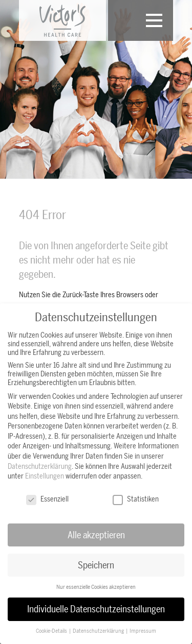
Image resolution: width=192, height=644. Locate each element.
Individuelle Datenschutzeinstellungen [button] (96, 609)
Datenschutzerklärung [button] (99, 631)
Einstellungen (45, 476)
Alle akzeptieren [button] (96, 534)
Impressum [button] (143, 631)
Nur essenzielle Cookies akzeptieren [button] (96, 587)
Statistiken (136, 499)
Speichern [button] (96, 565)
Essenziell (47, 499)
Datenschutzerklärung (40, 466)
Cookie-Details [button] (52, 631)
